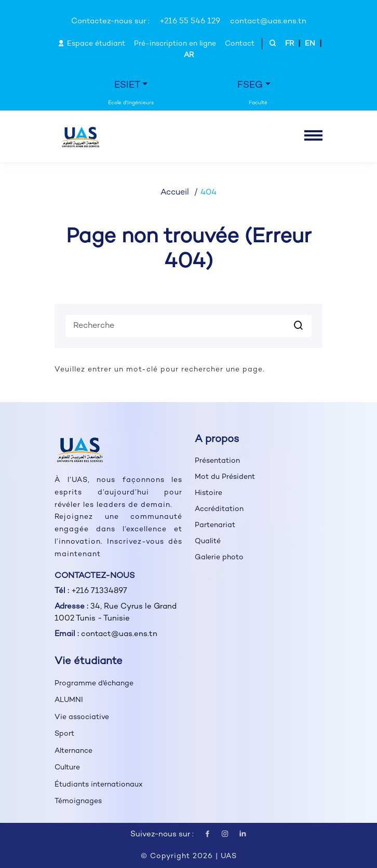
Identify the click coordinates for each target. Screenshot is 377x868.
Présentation (217, 461)
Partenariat (215, 525)
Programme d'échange (94, 684)
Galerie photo (219, 557)
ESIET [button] (127, 85)
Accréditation (219, 509)
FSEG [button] (250, 85)
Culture (67, 768)
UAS (229, 856)
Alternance (73, 751)
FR (290, 44)
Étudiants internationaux (99, 785)
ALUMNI (69, 700)
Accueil (175, 193)
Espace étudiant (91, 44)
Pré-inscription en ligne (175, 44)
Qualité (208, 541)
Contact (240, 44)
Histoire (208, 493)
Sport (64, 734)
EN (310, 44)
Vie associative (82, 717)
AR (189, 55)
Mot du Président (225, 477)
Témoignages (78, 801)
